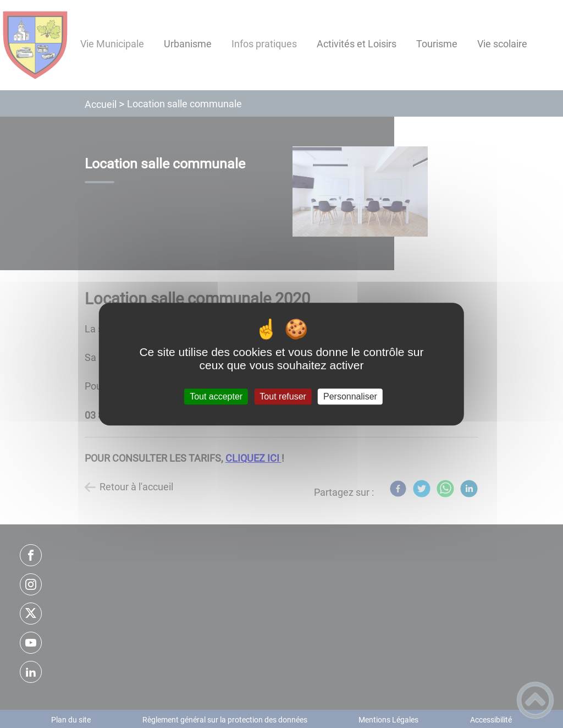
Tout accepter (216, 396)
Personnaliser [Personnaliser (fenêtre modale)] (350, 396)
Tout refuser (283, 396)
